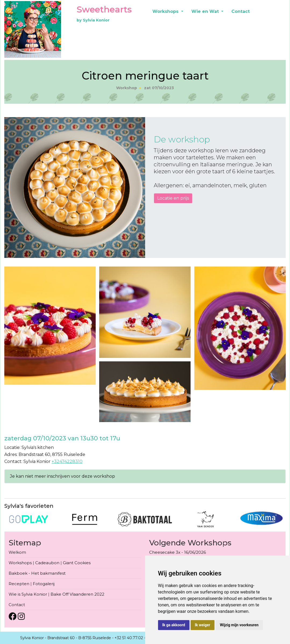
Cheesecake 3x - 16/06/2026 (178, 552)
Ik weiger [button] (203, 625)
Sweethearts (104, 9)
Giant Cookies (77, 563)
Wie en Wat (206, 11)
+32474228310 (67, 461)
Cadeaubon (47, 563)
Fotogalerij (44, 584)
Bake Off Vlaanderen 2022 (77, 594)
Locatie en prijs (173, 198)
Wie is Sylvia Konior (28, 594)
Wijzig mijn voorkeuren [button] (239, 625)
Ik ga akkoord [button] (174, 625)
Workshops (166, 11)
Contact (241, 11)
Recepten (19, 584)
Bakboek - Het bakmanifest (37, 573)
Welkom (17, 552)
